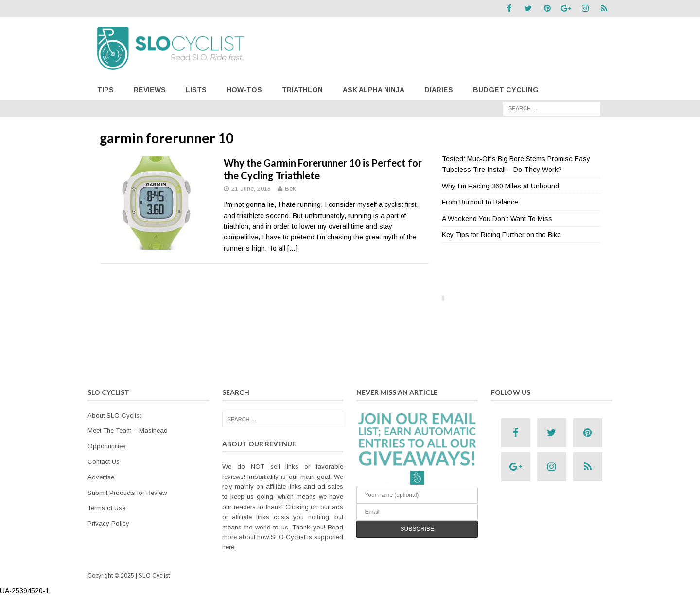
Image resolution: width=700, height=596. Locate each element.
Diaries (439, 89)
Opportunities (107, 446)
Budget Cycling (506, 89)
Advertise (101, 477)
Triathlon (302, 89)
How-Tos (244, 89)
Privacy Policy (108, 523)
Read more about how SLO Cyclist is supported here (283, 537)
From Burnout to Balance (480, 202)
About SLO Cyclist (114, 415)
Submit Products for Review (127, 492)
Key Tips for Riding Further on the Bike (501, 234)
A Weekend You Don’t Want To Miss (497, 218)
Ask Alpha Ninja (374, 89)
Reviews (150, 89)
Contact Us (104, 461)
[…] (292, 248)
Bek (290, 189)
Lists (196, 89)
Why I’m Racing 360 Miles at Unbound (500, 186)
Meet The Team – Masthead (128, 431)
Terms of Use (106, 508)
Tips (105, 89)
